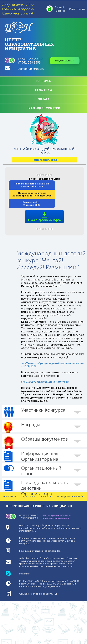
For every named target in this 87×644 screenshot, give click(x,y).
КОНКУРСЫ (43, 81)
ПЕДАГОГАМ (44, 90)
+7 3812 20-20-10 (30, 59)
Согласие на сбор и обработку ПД (38, 594)
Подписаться (65, 61)
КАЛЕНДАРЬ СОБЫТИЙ (44, 108)
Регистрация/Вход (44, 160)
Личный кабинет (60, 9)
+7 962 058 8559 (29, 62)
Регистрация (77, 9)
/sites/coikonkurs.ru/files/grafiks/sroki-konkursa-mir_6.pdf (45, 210)
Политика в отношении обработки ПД (40, 551)
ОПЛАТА (43, 99)
